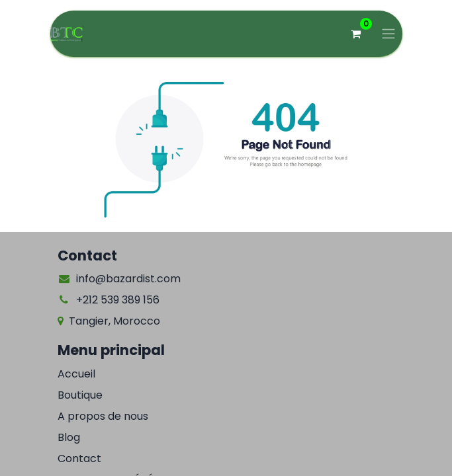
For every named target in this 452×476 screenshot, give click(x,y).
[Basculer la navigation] (388, 34)
